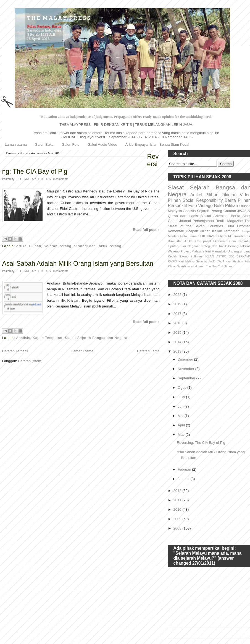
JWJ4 (220, 261)
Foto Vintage (201, 206)
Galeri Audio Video (102, 144)
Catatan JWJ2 (235, 211)
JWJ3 (212, 261)
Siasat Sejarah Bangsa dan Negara (96, 338)
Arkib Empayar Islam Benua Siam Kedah (158, 144)
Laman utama (16, 144)
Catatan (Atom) (30, 361)
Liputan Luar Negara (183, 246)
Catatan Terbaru (15, 351)
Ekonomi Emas (191, 256)
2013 (178, 351)
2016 (178, 323)
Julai (182, 397)
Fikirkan (229, 195)
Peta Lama (189, 236)
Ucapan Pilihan (198, 231)
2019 (178, 304)
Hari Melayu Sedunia (193, 261)
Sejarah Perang (57, 246)
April (182, 425)
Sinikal (206, 216)
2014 (178, 342)
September (187, 378)
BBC (231, 256)
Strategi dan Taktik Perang (98, 246)
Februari (185, 469)
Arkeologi (221, 216)
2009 (178, 519)
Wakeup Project (179, 251)
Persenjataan (203, 221)
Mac (181, 435)
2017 (178, 314)
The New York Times (219, 266)
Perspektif (177, 206)
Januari (184, 479)
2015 (178, 333)
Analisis (23, 338)
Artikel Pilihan (29, 246)
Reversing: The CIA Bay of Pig (81, 164)
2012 (178, 491)
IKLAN (209, 256)
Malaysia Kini (201, 251)
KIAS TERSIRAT (219, 236)
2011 (178, 500)
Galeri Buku (44, 144)
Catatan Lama (148, 351)
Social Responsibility (203, 200)
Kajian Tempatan (48, 338)
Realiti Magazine (229, 221)
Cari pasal (203, 241)
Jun (181, 406)
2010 (178, 509)
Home (24, 153)
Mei (181, 416)
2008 (178, 528)
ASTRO (221, 256)
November (186, 369)
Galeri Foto (70, 144)
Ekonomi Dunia (224, 241)
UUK (202, 236)
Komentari (176, 231)
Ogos (182, 388)
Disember (186, 359)
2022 (178, 295)
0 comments (60, 179)
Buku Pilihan (226, 206)
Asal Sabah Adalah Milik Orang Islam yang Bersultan (78, 264)
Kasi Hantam (234, 261)
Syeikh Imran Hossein (191, 266)
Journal (185, 221)
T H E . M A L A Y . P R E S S (33, 179)
